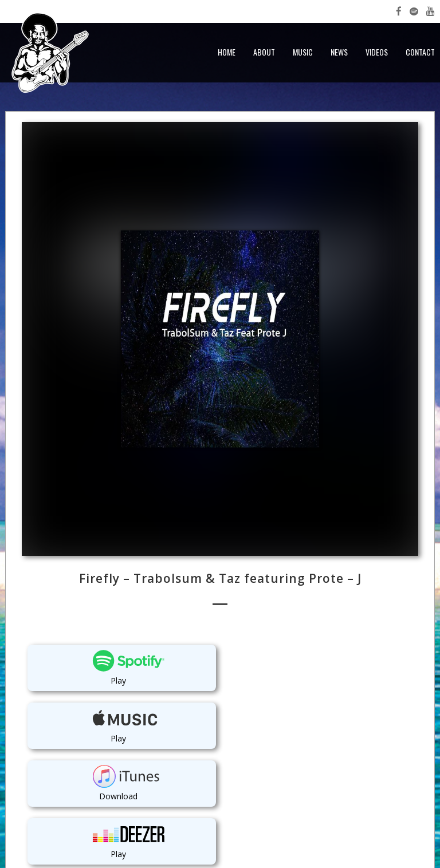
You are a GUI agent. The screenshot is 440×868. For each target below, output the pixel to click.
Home (227, 52)
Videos (377, 52)
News (339, 52)
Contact (420, 52)
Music (303, 52)
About (264, 52)
